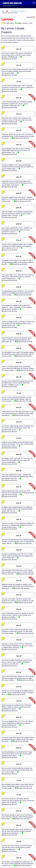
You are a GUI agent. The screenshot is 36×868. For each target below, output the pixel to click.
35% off (19, 595)
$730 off (19, 348)
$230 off (19, 208)
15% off (19, 114)
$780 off (19, 193)
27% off (19, 687)
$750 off (19, 334)
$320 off (19, 271)
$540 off (19, 454)
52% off (19, 408)
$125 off (19, 550)
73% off (19, 701)
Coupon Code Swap (12, 3)
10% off (19, 49)
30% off (19, 609)
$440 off (19, 748)
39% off (19, 177)
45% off (19, 145)
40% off (19, 377)
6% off (19, 795)
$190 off (19, 717)
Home (3, 11)
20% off (19, 640)
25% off (19, 161)
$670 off (19, 256)
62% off (19, 536)
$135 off (19, 471)
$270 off (19, 363)
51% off (19, 240)
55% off (19, 98)
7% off (19, 393)
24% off (19, 503)
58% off (19, 581)
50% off (19, 130)
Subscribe (29, 17)
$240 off (19, 224)
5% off (19, 82)
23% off (19, 422)
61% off (19, 811)
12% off (19, 764)
